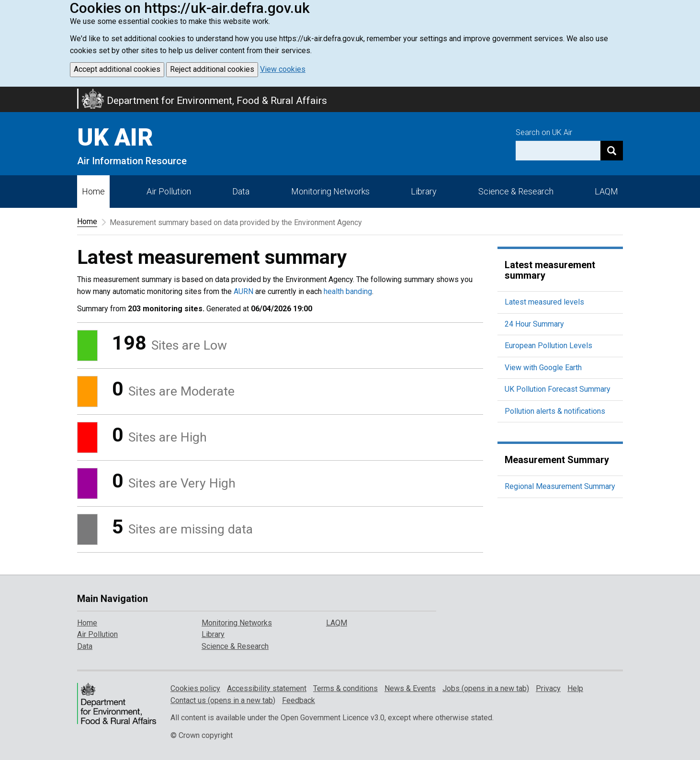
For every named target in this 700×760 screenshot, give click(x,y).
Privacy (548, 688)
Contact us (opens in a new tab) (223, 700)
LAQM (606, 191)
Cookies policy (195, 688)
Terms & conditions (345, 688)
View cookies (283, 69)
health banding (348, 291)
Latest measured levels (544, 302)
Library (424, 191)
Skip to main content (6, 93)
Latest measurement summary (550, 270)
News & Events (410, 688)
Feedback (299, 700)
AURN (243, 291)
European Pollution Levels (548, 346)
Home (93, 191)
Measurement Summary (557, 460)
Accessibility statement (267, 688)
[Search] (612, 151)
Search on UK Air (544, 132)
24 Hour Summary (534, 324)
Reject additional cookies (212, 69)
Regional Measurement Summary (560, 486)
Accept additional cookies (117, 69)
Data (241, 191)
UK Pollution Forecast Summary (558, 389)
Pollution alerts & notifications (555, 411)
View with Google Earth (543, 368)
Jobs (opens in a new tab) (486, 688)
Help (575, 688)
